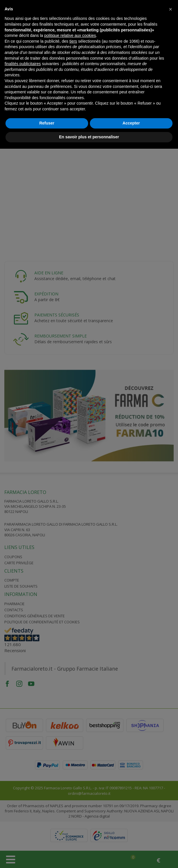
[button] (170, 9)
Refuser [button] (47, 123)
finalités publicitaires (23, 64)
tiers (73, 41)
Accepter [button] (131, 123)
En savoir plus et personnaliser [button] (89, 137)
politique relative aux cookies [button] (70, 35)
